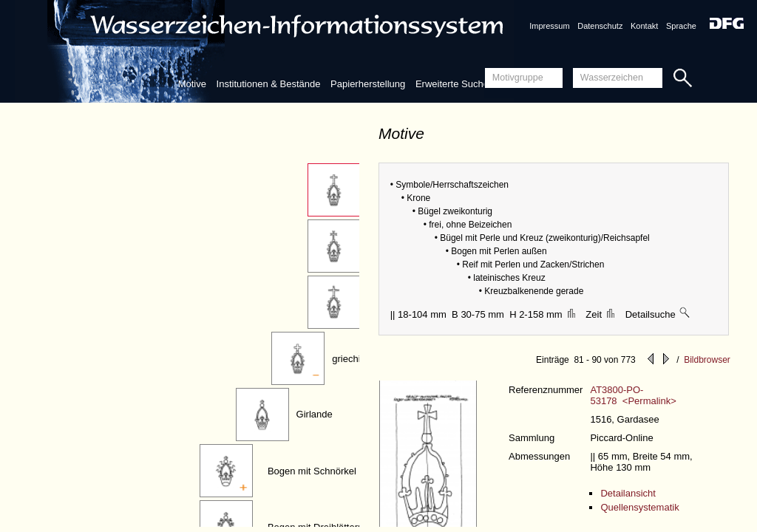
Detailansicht (628, 493)
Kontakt (644, 26)
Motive (192, 84)
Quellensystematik (639, 507)
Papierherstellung (368, 84)
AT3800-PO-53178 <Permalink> (633, 395)
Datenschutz (600, 26)
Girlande (315, 414)
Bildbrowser (707, 360)
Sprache (681, 26)
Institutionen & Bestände (269, 84)
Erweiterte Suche (452, 84)
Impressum (549, 26)
